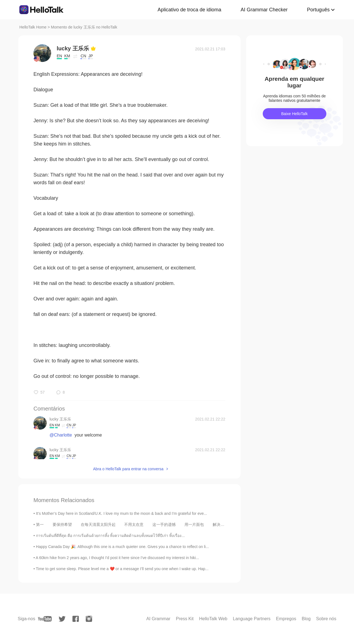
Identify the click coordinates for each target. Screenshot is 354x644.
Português (318, 10)
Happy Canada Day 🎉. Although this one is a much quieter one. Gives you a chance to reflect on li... (123, 547)
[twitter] (62, 619)
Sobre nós (326, 619)
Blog (306, 619)
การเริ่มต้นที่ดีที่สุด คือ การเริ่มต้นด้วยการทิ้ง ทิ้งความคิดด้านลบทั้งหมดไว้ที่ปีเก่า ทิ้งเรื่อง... (110, 536)
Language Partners (252, 619)
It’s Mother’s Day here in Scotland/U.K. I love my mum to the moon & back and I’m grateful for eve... (122, 513)
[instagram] (89, 619)
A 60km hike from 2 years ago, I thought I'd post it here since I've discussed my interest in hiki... (117, 558)
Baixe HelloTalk (295, 114)
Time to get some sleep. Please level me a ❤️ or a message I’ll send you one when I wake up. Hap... (122, 569)
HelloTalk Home (33, 27)
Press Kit (185, 619)
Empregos (286, 619)
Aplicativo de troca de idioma (189, 10)
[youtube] (45, 619)
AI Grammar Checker (264, 10)
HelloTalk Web (213, 619)
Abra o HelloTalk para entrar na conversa (128, 469)
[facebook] (76, 619)
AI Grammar (158, 619)
